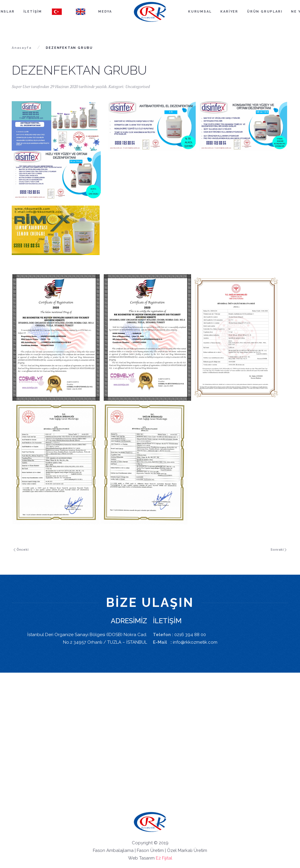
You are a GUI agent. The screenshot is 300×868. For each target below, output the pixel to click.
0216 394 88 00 (190, 635)
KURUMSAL (200, 12)
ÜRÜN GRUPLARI (265, 12)
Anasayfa (22, 48)
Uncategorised (138, 86)
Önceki (21, 550)
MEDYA (105, 12)
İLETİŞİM (33, 12)
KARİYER (229, 12)
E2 (158, 858)
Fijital (167, 858)
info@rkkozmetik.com (195, 642)
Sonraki (278, 550)
